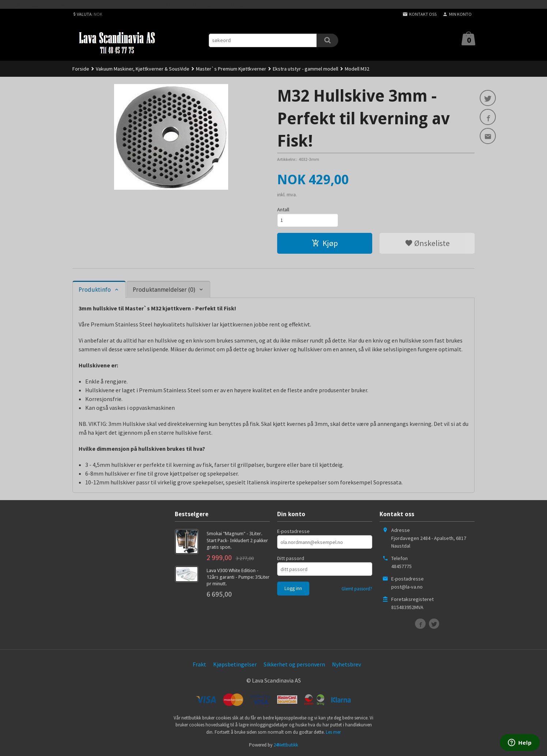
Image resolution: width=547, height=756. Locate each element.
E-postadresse (293, 531)
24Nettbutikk (286, 745)
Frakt (199, 664)
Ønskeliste (427, 243)
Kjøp (325, 243)
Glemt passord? (357, 589)
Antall (283, 209)
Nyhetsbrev (346, 664)
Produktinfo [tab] (95, 290)
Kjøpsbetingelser (235, 664)
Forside (81, 69)
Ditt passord (291, 558)
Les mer (333, 732)
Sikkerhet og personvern (294, 664)
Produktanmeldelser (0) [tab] (164, 290)
